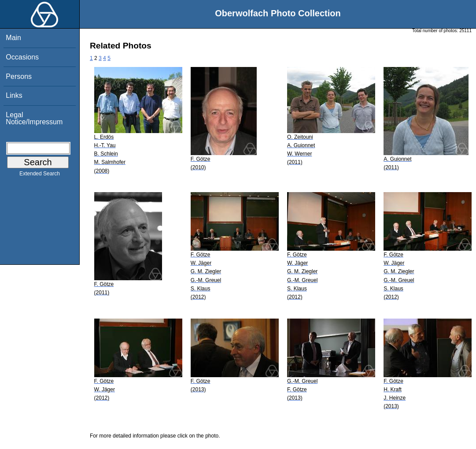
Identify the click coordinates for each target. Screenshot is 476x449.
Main (13, 38)
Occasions (22, 57)
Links (14, 95)
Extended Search (40, 175)
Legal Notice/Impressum (34, 118)
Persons (19, 76)
